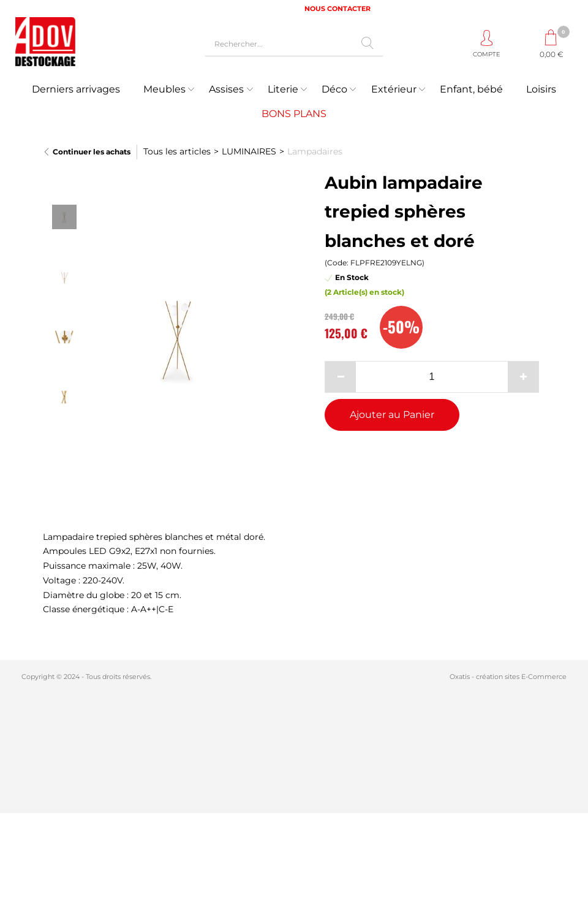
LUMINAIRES (249, 151)
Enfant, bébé (471, 89)
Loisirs (541, 89)
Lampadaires (315, 151)
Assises (226, 89)
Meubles (164, 89)
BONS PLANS (294, 114)
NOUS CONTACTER (337, 9)
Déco (334, 89)
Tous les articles (177, 151)
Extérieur (394, 89)
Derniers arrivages (76, 89)
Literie (283, 89)
